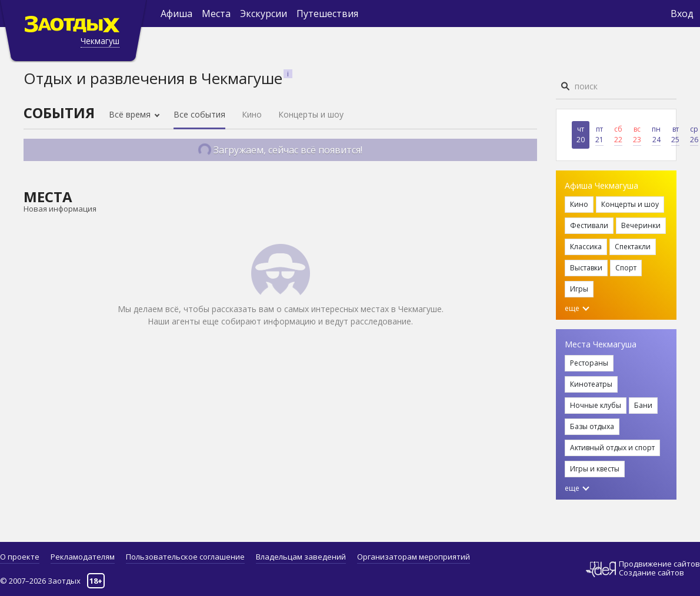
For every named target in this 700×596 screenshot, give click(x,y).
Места (216, 14)
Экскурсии (264, 14)
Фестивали (589, 225)
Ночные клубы (596, 405)
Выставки (586, 268)
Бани (643, 405)
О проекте (20, 557)
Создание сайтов (651, 572)
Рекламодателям (83, 557)
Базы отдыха (592, 426)
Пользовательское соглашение (185, 557)
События (59, 113)
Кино (252, 114)
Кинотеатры (591, 384)
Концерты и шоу (311, 114)
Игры (579, 289)
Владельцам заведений (301, 557)
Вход (682, 14)
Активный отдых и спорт (612, 448)
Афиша (176, 14)
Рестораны (589, 363)
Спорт (626, 268)
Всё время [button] (131, 114)
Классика (586, 247)
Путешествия (327, 14)
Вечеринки (641, 225)
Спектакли (633, 247)
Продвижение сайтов (659, 564)
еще (577, 308)
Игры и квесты (595, 469)
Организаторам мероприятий (414, 557)
